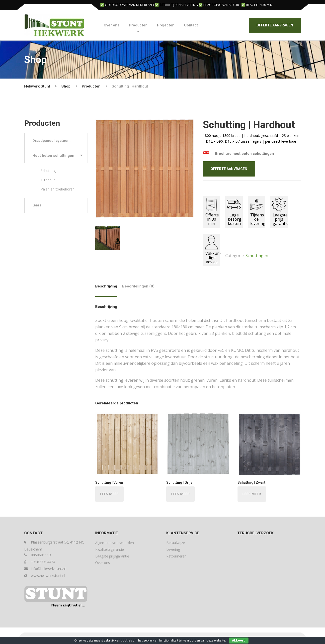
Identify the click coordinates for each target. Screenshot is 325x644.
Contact (191, 25)
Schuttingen (257, 256)
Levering (173, 549)
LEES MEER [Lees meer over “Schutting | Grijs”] (180, 494)
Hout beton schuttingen (53, 156)
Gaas (37, 205)
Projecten (166, 25)
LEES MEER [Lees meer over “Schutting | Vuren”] (109, 494)
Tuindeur (48, 180)
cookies (126, 640)
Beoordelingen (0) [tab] (138, 286)
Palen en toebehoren (58, 189)
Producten (138, 25)
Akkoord (239, 640)
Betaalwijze (176, 543)
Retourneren (176, 556)
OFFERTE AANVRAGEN (275, 25)
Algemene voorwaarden (115, 543)
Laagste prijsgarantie (112, 556)
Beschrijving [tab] (106, 286)
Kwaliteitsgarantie (110, 549)
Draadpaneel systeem (51, 141)
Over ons (112, 25)
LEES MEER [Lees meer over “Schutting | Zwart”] (252, 494)
